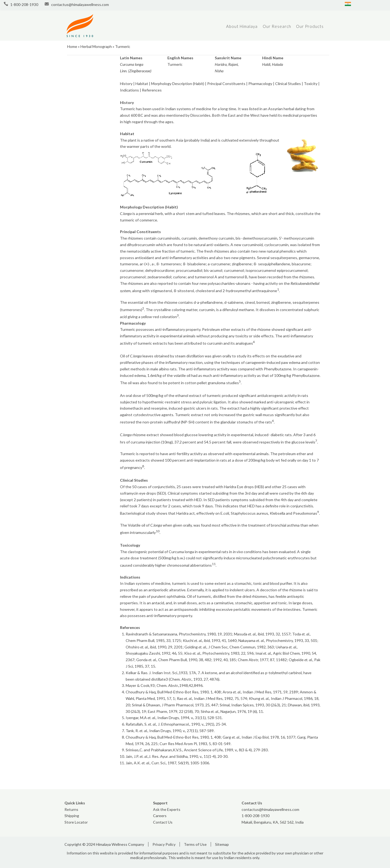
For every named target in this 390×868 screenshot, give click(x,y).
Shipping (72, 816)
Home (72, 46)
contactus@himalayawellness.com (80, 4)
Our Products (310, 26)
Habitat (142, 84)
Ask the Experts (167, 809)
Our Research (277, 26)
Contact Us (163, 822)
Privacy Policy (164, 844)
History (126, 84)
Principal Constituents (226, 84)
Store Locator (76, 822)
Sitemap (222, 844)
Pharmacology (260, 84)
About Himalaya (242, 26)
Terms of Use (195, 844)
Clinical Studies (288, 84)
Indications (130, 90)
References (152, 90)
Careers (160, 816)
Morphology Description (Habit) (178, 84)
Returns (71, 809)
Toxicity (311, 84)
